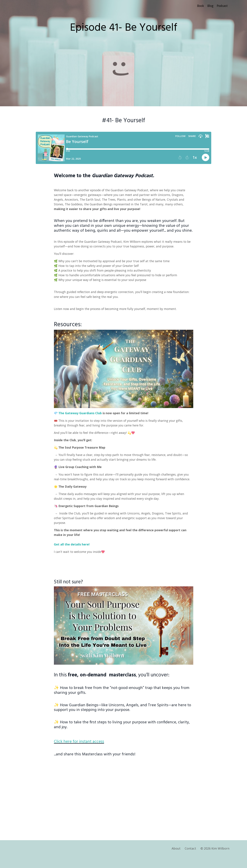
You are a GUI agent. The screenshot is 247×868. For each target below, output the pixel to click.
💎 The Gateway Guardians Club (78, 416)
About (176, 860)
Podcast (222, 6)
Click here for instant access (84, 752)
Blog (209, 6)
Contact (191, 860)
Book (199, 6)
